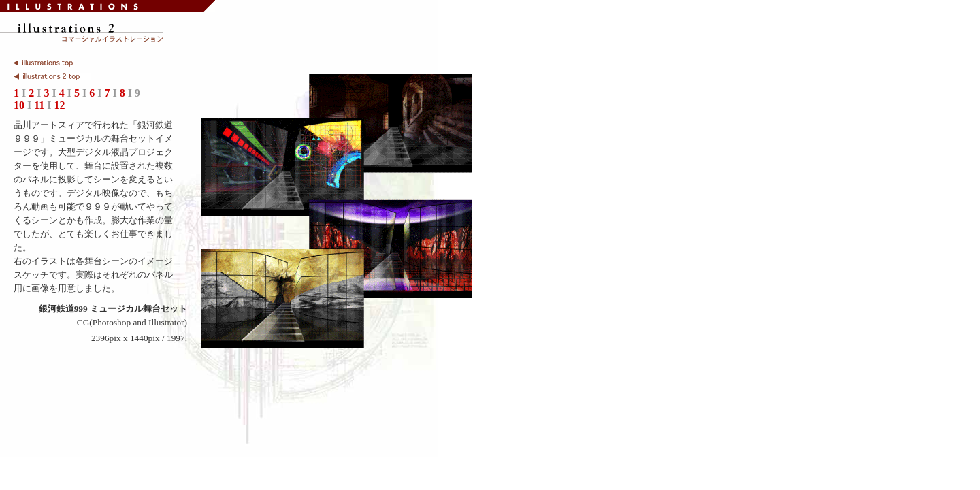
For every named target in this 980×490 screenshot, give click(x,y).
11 (39, 105)
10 (19, 105)
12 (60, 105)
